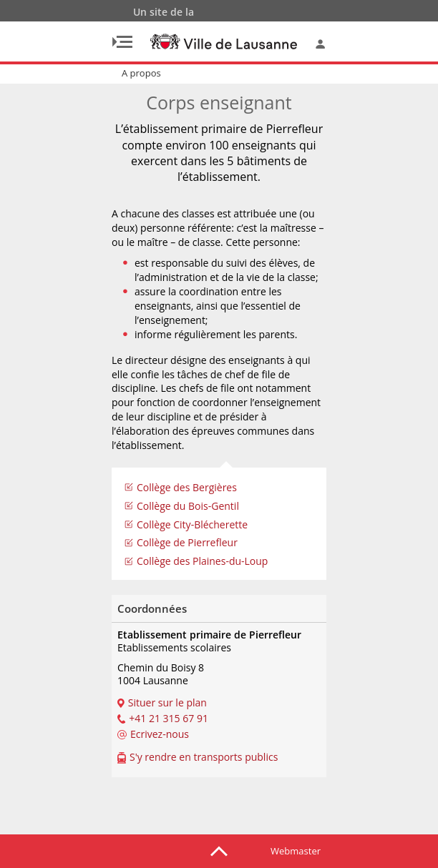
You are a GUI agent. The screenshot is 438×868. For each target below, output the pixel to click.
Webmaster (296, 851)
